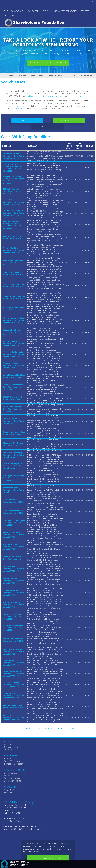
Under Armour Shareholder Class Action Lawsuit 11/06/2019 (14, 695)
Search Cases (37, 75)
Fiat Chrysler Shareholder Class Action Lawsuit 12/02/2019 (14, 478)
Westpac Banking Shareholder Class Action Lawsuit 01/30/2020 (14, 250)
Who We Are (10, 744)
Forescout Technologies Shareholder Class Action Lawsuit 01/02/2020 (14, 354)
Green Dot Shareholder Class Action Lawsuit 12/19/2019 (13, 387)
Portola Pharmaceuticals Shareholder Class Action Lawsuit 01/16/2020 (14, 320)
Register (85, 11)
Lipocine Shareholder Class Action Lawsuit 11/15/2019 (12, 617)
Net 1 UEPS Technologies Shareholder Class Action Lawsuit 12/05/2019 (14, 455)
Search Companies (17, 75)
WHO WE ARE (17, 11)
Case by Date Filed (48, 126)
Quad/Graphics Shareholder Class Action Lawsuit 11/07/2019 (14, 663)
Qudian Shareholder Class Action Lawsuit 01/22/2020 (14, 297)
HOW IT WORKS (33, 11)
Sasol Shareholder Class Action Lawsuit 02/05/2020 (14, 237)
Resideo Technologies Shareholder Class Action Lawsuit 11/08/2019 (14, 652)
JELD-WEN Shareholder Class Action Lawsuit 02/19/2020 (12, 191)
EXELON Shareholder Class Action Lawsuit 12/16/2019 (14, 398)
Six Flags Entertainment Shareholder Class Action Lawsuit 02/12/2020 (14, 213)
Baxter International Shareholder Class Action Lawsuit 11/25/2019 (14, 535)
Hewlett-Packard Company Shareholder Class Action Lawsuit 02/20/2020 (12, 168)
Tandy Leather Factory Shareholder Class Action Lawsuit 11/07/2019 (14, 674)
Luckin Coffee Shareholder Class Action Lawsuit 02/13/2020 (14, 202)
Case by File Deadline (26, 121)
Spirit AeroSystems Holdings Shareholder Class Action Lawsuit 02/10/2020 (12, 225)
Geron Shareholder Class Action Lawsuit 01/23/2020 (14, 285)
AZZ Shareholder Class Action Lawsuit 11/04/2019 (14, 706)
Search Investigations (58, 75)
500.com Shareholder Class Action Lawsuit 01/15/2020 (12, 332)
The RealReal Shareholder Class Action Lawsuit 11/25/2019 (14, 523)
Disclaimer (9, 792)
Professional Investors (14, 764)
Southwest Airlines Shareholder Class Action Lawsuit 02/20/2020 (14, 156)
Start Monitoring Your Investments (50, 63)
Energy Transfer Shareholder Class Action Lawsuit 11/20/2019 (14, 581)
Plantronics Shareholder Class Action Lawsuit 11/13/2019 (13, 628)
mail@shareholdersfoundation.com (42, 96)
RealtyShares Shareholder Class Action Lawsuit (14, 308)
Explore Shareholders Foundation (60, 11)
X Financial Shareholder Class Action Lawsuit (13, 444)
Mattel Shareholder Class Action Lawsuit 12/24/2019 (14, 376)
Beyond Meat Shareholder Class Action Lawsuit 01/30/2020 (14, 262)
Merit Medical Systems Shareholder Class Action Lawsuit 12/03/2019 (14, 466)
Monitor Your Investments (49, 858)
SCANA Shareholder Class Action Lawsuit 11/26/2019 (14, 512)
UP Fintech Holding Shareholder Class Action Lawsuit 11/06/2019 (14, 685)
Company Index (19, 109)
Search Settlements (83, 75)
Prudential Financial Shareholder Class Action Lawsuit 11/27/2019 (14, 490)
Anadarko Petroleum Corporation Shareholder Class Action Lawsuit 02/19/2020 (13, 180)
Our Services (10, 750)
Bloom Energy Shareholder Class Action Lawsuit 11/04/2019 (14, 717)
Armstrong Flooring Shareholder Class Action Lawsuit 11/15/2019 (14, 605)
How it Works (10, 759)
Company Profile (11, 747)
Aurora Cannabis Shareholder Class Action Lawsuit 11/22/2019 (14, 547)
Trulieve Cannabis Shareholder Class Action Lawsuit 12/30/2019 (14, 365)
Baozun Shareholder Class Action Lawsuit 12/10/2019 (14, 433)
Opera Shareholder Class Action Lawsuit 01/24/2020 (14, 273)
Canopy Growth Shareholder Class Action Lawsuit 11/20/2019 (14, 569)
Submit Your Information (15, 761)
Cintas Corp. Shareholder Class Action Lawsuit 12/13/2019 (13, 409)
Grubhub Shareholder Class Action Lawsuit (12, 558)
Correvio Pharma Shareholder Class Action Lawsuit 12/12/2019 (14, 421)
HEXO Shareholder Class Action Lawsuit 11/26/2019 (14, 501)
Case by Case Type (70, 121)
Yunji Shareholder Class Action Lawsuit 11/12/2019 (14, 640)
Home (5, 11)
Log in (93, 2)
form (79, 96)
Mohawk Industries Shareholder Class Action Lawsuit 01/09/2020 (14, 343)
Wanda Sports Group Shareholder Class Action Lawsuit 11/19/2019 (14, 593)
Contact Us (8, 15)
